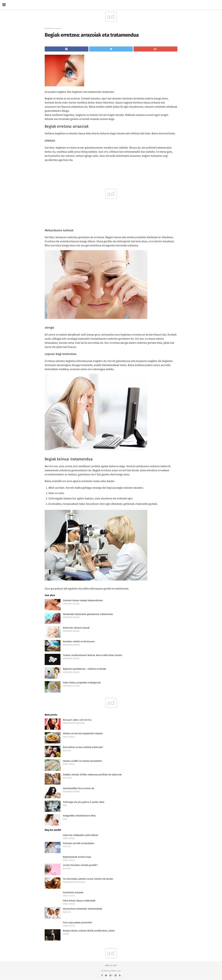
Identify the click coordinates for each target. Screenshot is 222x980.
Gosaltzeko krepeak (73, 893)
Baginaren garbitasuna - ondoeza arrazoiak (84, 669)
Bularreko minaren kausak (76, 628)
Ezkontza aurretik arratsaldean (78, 843)
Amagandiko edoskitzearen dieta (79, 816)
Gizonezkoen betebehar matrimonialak (82, 909)
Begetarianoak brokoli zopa (77, 857)
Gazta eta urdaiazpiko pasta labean (81, 835)
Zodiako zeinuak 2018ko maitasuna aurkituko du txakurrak (92, 775)
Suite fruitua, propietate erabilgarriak (82, 683)
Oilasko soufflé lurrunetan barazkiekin (82, 761)
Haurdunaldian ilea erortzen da (78, 788)
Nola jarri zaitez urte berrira (77, 720)
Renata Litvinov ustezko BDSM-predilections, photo (89, 931)
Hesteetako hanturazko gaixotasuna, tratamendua (88, 614)
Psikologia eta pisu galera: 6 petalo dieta (84, 802)
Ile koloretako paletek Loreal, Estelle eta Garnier (88, 879)
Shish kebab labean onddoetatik (79, 901)
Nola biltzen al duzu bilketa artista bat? (83, 747)
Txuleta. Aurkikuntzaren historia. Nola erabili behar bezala (92, 655)
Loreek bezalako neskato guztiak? (80, 865)
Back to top (111, 966)
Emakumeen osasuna (53, 28)
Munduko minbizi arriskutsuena (79, 642)
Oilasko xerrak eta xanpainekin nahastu (83, 734)
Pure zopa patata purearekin (77, 923)
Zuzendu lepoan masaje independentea (83, 600)
